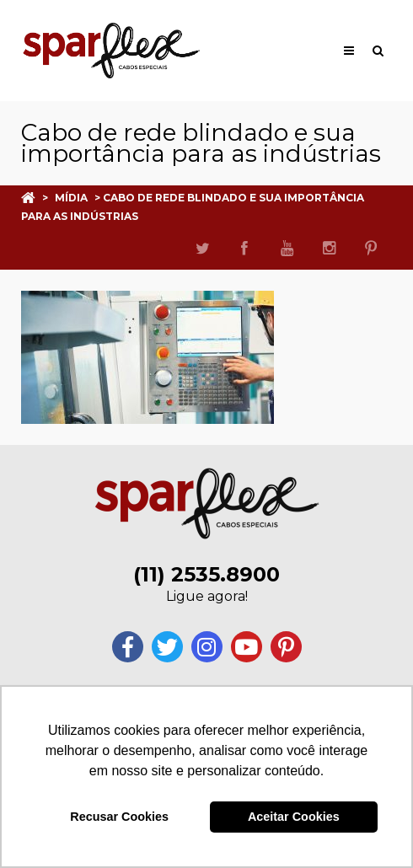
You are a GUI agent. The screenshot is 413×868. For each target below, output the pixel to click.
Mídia (71, 198)
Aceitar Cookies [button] (294, 817)
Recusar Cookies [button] (119, 817)
